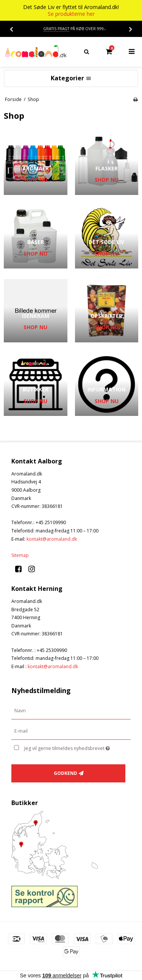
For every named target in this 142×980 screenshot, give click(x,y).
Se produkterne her (71, 14)
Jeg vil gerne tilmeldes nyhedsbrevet (71, 747)
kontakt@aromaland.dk (52, 539)
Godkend (66, 773)
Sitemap (20, 555)
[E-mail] (71, 731)
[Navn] (71, 711)
